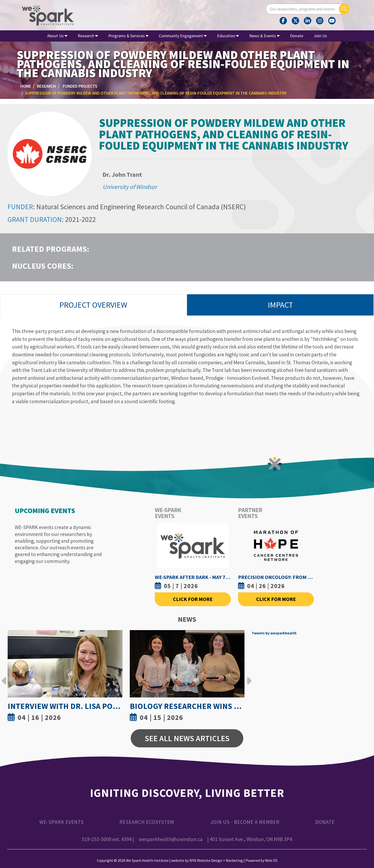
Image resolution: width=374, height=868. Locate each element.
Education (228, 36)
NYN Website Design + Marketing (216, 860)
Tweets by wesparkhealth (274, 633)
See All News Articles (187, 738)
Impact (280, 305)
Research (88, 36)
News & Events (264, 36)
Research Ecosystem (147, 822)
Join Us (320, 36)
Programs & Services (128, 36)
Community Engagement (183, 36)
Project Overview (93, 305)
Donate (297, 36)
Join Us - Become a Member (245, 822)
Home (26, 86)
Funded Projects (80, 86)
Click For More (193, 599)
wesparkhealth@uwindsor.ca (171, 839)
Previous (4, 677)
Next (248, 677)
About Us (57, 36)
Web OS (271, 860)
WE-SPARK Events (62, 822)
